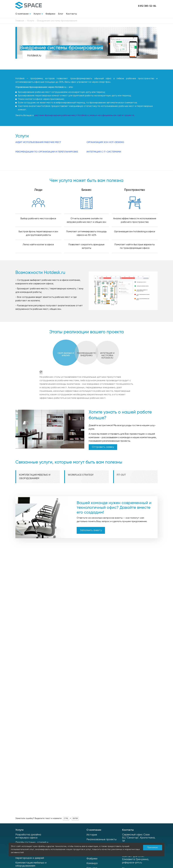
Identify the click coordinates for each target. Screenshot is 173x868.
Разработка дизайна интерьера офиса (28, 836)
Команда (92, 863)
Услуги (37, 14)
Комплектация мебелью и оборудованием (35, 477)
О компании (22, 14)
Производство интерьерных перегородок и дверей (33, 857)
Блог (61, 14)
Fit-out (121, 475)
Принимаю (153, 848)
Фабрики (50, 14)
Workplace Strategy (81, 475)
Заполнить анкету (91, 530)
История (92, 835)
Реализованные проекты (102, 839)
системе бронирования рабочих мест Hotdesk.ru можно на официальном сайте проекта (84, 115)
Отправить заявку (103, 447)
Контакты (71, 14)
